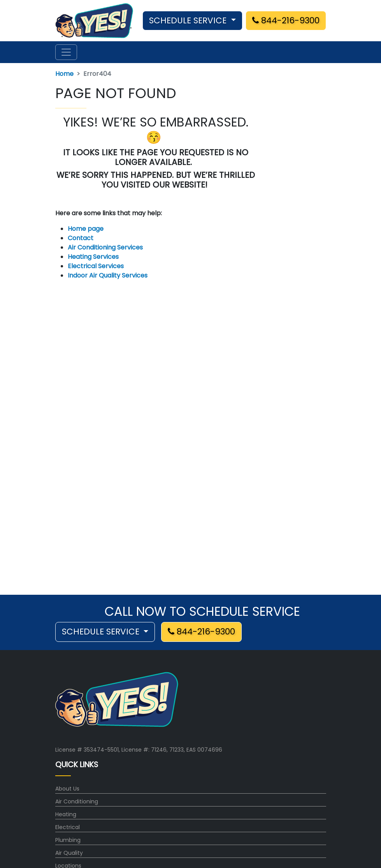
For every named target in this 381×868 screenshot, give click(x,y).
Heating (66, 814)
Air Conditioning (77, 801)
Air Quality (69, 853)
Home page (86, 229)
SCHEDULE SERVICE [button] (189, 20)
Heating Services (93, 257)
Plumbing (68, 840)
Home (64, 74)
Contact (81, 238)
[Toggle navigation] (66, 52)
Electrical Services (96, 266)
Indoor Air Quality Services (108, 275)
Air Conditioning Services (105, 247)
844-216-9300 (286, 20)
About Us (67, 789)
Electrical (68, 827)
